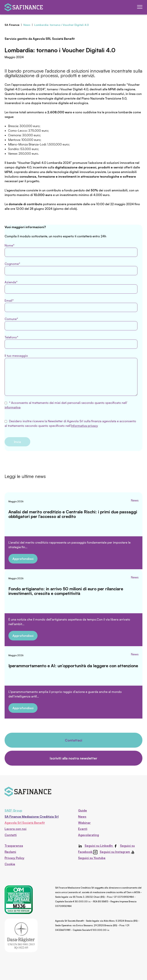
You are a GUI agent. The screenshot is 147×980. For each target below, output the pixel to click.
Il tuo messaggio (71, 375)
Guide (82, 810)
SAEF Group (13, 810)
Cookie (10, 864)
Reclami (10, 852)
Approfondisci (23, 559)
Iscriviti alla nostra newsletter (73, 758)
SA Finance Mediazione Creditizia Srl (32, 817)
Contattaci (73, 740)
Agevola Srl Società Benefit (25, 823)
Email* (71, 305)
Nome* (71, 250)
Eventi (83, 829)
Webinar (84, 823)
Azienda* (71, 287)
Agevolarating (89, 835)
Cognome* (71, 269)
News (135, 500)
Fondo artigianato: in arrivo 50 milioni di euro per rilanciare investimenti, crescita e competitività (66, 591)
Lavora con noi (16, 829)
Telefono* (71, 342)
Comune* (71, 324)
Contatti (11, 835)
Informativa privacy (85, 426)
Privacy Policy (14, 858)
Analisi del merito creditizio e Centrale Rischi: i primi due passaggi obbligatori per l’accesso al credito (73, 514)
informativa (13, 407)
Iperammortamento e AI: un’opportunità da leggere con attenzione (73, 666)
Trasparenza (14, 846)
